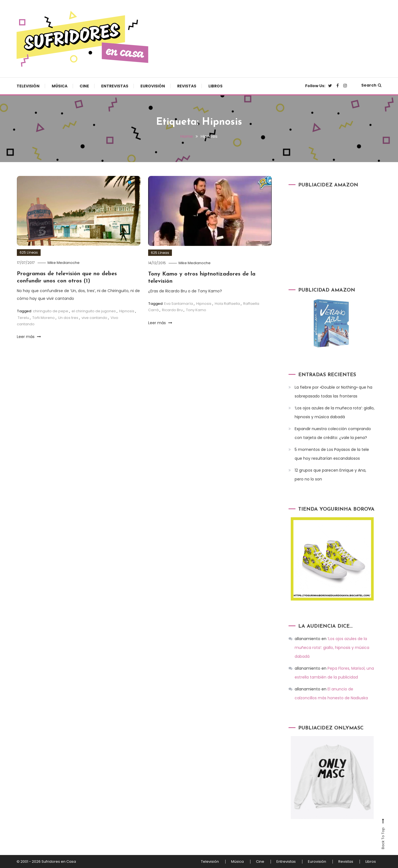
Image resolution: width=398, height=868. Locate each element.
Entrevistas (115, 86)
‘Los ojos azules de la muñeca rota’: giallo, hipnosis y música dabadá (335, 412)
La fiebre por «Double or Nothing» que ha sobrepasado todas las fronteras (333, 392)
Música (60, 86)
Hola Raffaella (227, 304)
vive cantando (94, 318)
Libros (215, 86)
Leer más (29, 337)
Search (371, 85)
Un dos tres (68, 318)
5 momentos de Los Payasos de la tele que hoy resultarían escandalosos (332, 454)
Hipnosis (127, 311)
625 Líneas (29, 252)
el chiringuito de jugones (94, 311)
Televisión (28, 86)
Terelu (23, 318)
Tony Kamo (196, 310)
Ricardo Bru (172, 310)
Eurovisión (153, 86)
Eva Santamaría (179, 304)
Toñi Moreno (44, 318)
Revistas (187, 86)
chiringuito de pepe (51, 311)
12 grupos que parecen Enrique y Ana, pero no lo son (330, 475)
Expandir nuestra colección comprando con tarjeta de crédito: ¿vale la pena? (333, 433)
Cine (84, 86)
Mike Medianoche (64, 263)
